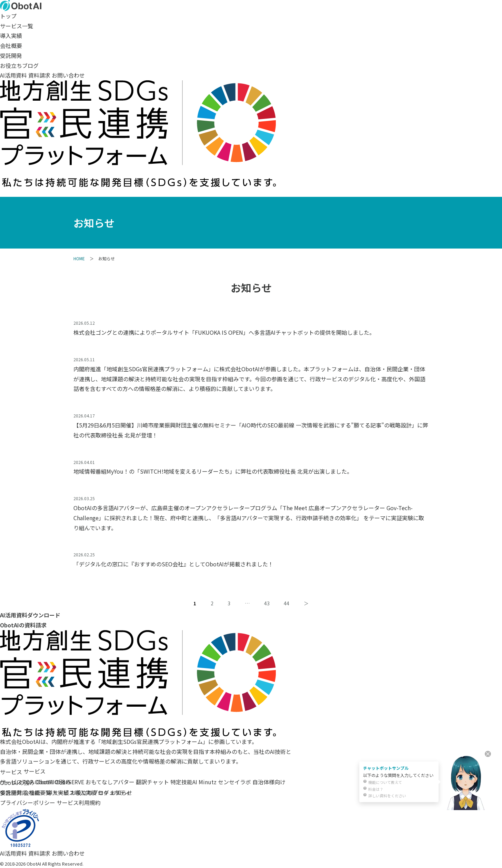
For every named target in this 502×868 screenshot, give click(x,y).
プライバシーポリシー (28, 803)
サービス (11, 772)
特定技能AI (184, 782)
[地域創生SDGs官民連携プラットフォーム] (138, 731)
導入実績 (11, 36)
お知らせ (121, 793)
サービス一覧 (17, 26)
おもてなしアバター (110, 782)
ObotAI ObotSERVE (59, 782)
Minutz (208, 782)
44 (287, 603)
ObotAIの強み (17, 783)
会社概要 (11, 46)
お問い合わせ (68, 75)
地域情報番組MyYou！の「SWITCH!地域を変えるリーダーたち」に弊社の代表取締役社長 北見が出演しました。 (213, 471)
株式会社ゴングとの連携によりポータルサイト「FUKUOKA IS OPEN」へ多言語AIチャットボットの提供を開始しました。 (224, 332)
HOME (79, 258)
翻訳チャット (152, 782)
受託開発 (11, 55)
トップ (8, 16)
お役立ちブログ (19, 65)
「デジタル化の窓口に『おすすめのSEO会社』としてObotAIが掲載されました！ (173, 564)
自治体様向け (269, 782)
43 (267, 603)
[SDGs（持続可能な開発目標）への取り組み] (138, 182)
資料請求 (39, 75)
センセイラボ (234, 782)
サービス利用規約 (79, 803)
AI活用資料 (13, 75)
